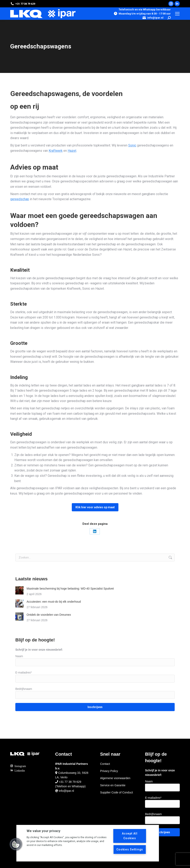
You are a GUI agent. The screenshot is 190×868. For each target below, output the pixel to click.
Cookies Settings (130, 850)
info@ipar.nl (153, 18)
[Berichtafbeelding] (19, 590)
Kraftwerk (56, 151)
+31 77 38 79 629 (70, 782)
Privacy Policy (109, 771)
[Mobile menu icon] (177, 14)
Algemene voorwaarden (115, 778)
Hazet (72, 151)
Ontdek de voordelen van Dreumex (49, 615)
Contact (105, 764)
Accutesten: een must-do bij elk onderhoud (54, 602)
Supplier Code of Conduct (117, 792)
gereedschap (20, 199)
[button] (16, 844)
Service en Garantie (113, 785)
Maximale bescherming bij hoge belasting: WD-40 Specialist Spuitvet (70, 589)
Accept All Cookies (130, 836)
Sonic (132, 145)
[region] (88, 843)
